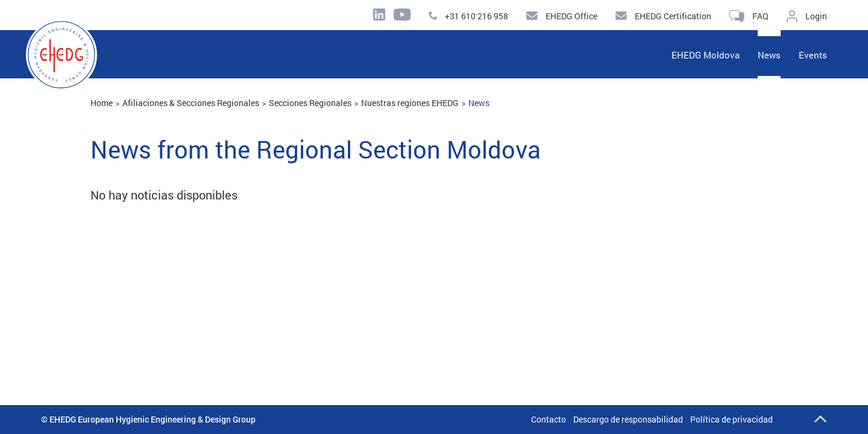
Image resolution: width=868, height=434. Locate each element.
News (479, 103)
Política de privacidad (731, 419)
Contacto (549, 419)
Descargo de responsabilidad (628, 419)
